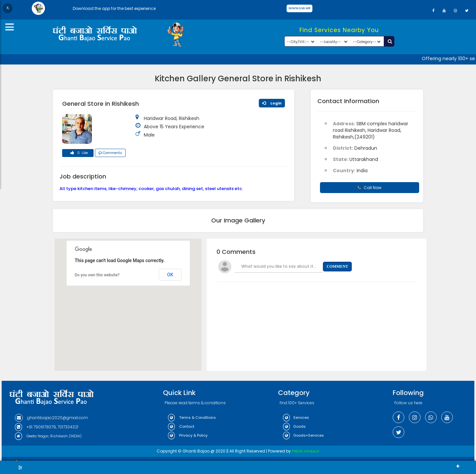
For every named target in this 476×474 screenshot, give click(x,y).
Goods (294, 426)
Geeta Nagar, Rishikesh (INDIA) (48, 436)
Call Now (370, 188)
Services (296, 417)
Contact (181, 426)
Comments (110, 153)
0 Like (78, 154)
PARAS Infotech (306, 451)
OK (170, 275)
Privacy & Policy (188, 435)
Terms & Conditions (192, 417)
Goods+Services (303, 435)
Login (272, 103)
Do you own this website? (97, 275)
